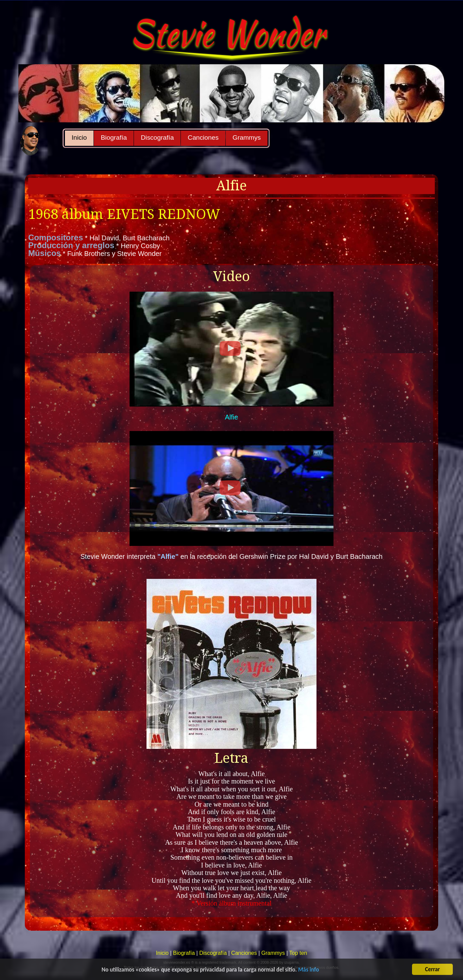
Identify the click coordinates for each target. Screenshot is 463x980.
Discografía (157, 137)
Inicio (79, 137)
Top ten (298, 953)
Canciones (203, 137)
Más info (308, 972)
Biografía (114, 137)
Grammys (247, 137)
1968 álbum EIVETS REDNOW (124, 214)
